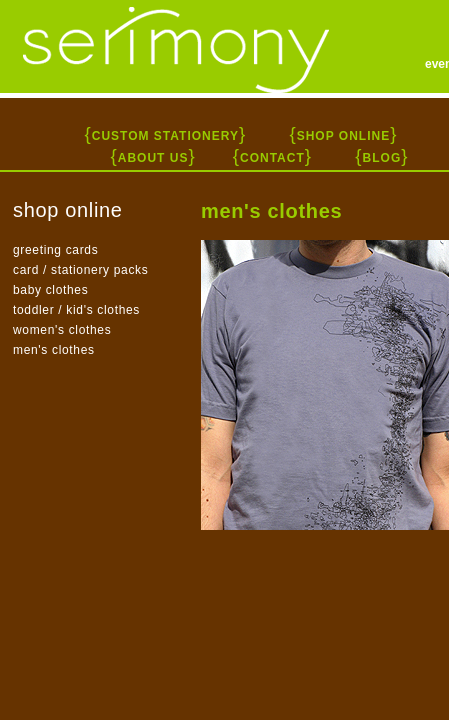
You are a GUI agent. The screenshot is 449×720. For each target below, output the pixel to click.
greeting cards (55, 250)
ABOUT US (153, 158)
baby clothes (50, 290)
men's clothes (54, 350)
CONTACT (272, 158)
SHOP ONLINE (343, 136)
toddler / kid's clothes (76, 310)
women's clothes (62, 330)
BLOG (382, 158)
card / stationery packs (80, 270)
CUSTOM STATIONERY (165, 136)
